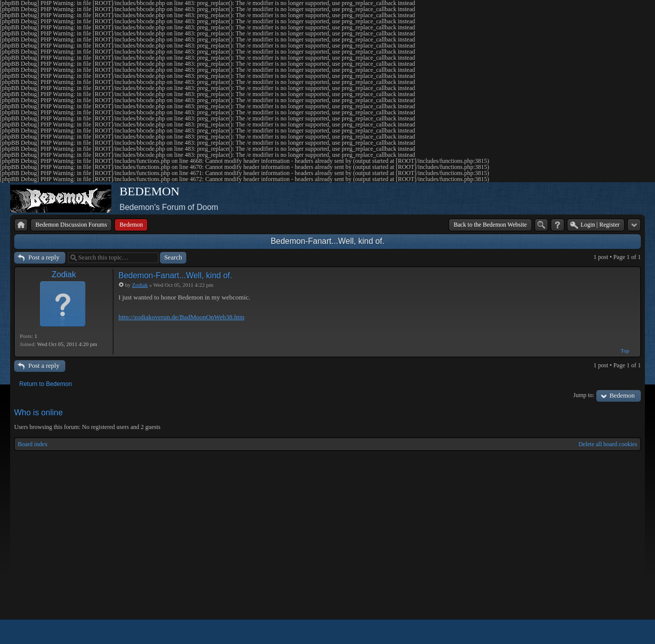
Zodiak (64, 274)
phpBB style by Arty (595, 632)
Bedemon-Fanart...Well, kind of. (328, 241)
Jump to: (584, 395)
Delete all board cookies (608, 444)
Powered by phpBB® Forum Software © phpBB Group (626, 632)
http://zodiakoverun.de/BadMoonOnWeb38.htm (181, 317)
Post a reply (44, 257)
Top (625, 351)
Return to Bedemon (46, 384)
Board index (33, 444)
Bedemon (622, 395)
